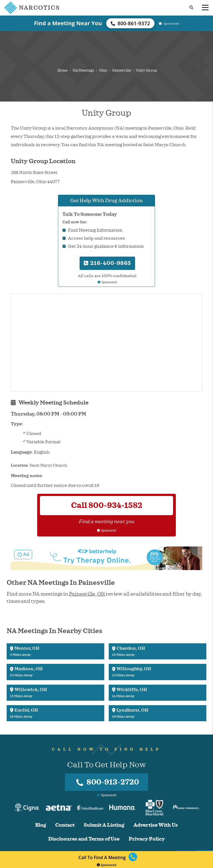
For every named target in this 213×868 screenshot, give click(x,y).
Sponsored (107, 865)
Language (21, 452)
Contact (65, 825)
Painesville (122, 70)
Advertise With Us (156, 825)
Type (17, 424)
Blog (41, 825)
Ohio (103, 70)
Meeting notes (26, 476)
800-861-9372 (130, 23)
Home (63, 70)
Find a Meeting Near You (68, 23)
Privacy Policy (147, 839)
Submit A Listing (104, 825)
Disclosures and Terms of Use (84, 839)
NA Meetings (83, 70)
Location (19, 465)
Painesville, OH (87, 594)
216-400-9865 (107, 263)
